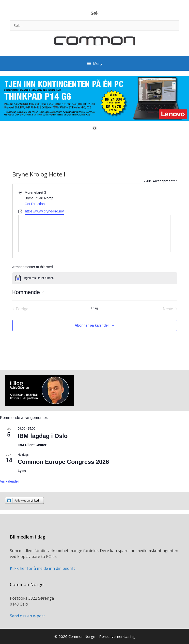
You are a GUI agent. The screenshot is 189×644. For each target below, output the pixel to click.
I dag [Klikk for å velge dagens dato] (95, 308)
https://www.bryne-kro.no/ (45, 211)
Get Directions (36, 204)
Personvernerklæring (117, 636)
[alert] (95, 278)
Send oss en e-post (27, 616)
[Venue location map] (95, 233)
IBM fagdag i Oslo (43, 436)
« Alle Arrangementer (160, 181)
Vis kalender (9, 481)
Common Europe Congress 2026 (63, 462)
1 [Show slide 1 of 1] (94, 129)
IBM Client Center (32, 445)
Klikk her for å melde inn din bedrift (42, 568)
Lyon (22, 471)
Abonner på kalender (92, 325)
